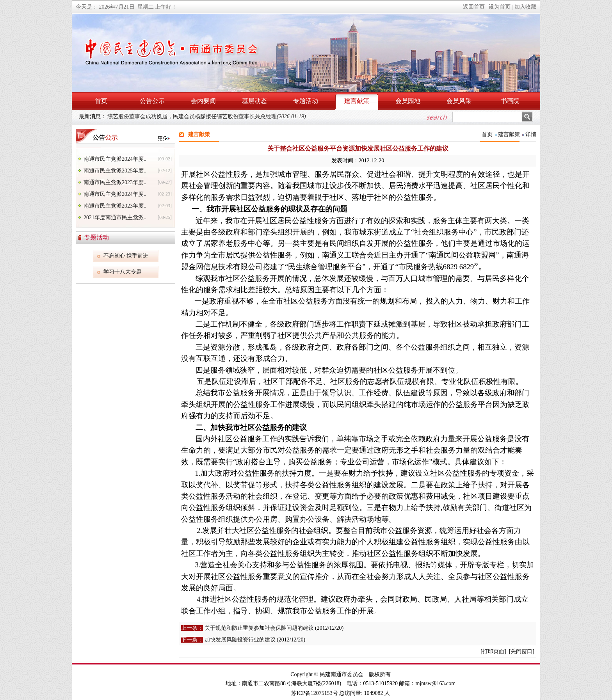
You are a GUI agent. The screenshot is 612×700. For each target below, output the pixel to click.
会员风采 (459, 101)
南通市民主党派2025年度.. (115, 171)
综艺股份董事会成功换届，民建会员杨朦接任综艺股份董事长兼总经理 (207, 116)
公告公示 (152, 101)
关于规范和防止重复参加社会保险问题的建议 (259, 628)
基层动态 (254, 101)
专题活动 (306, 101)
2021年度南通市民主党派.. (115, 218)
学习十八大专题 (123, 272)
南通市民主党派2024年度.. (115, 159)
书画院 (510, 101)
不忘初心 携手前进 (126, 256)
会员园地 (408, 101)
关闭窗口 (521, 651)
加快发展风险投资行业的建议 (240, 640)
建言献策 (357, 101)
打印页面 (493, 651)
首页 (101, 101)
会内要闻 (203, 101)
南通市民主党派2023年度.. (115, 182)
